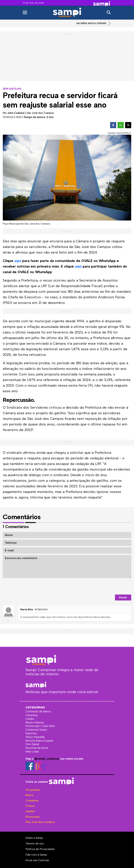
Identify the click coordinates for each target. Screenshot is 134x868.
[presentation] (105, 586)
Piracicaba (33, 817)
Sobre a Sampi (34, 838)
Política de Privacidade (40, 849)
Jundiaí (30, 811)
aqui (18, 261)
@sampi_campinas (47, 759)
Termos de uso (35, 843)
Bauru (29, 795)
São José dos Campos (40, 822)
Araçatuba (33, 790)
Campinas (32, 800)
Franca (30, 806)
